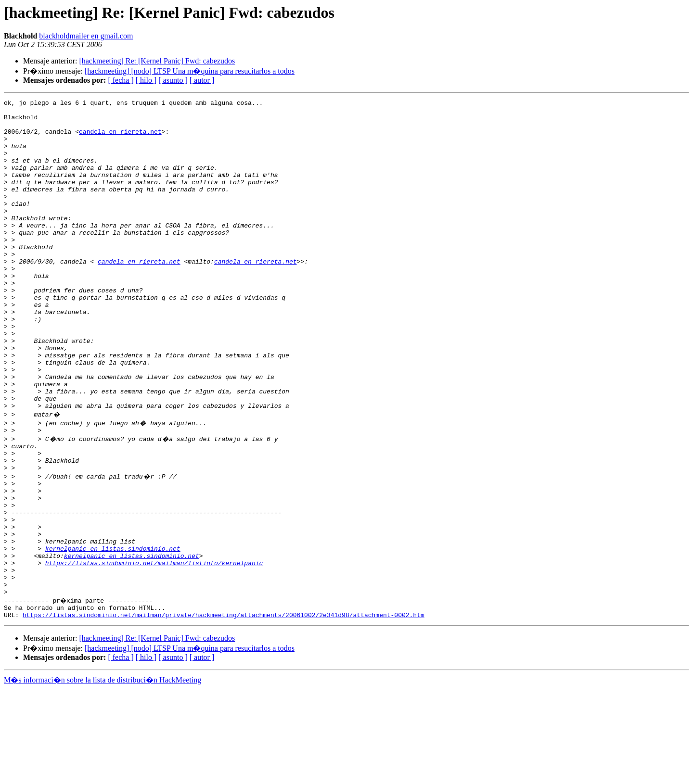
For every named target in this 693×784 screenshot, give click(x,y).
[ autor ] (202, 80)
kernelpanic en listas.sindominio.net (113, 632)
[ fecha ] (121, 80)
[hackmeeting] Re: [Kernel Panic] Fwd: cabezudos (157, 61)
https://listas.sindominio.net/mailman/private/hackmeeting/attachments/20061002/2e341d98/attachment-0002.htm (224, 710)
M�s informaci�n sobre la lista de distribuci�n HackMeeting (103, 775)
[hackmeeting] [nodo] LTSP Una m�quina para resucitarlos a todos (190, 71)
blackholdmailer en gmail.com (86, 36)
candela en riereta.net (120, 139)
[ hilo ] (146, 80)
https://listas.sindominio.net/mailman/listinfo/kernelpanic (154, 649)
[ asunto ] (173, 80)
